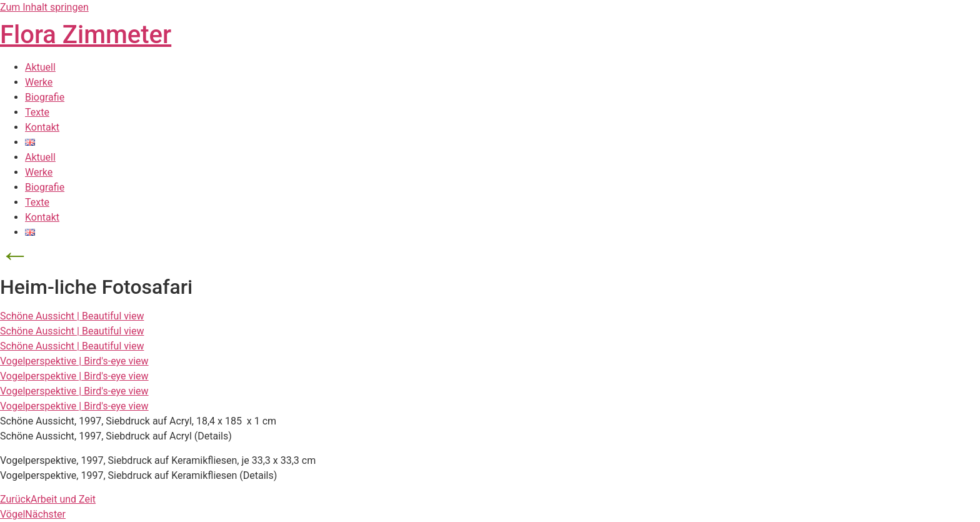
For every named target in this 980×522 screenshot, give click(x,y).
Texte (37, 112)
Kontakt (42, 127)
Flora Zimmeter (86, 35)
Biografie (45, 97)
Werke (39, 82)
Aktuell (40, 67)
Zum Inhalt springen (44, 7)
